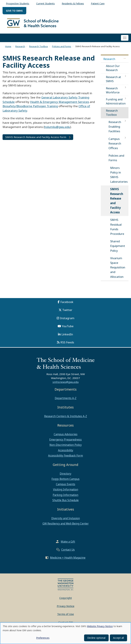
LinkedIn (67, 336)
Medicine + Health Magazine (68, 560)
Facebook (67, 304)
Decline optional (96, 638)
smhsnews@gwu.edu (66, 384)
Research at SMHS (113, 81)
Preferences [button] (43, 638)
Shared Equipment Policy (118, 248)
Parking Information (65, 497)
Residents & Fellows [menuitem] (73, 3)
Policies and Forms (62, 48)
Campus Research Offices (115, 145)
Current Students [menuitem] (45, 3)
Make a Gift (68, 544)
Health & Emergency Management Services (60, 104)
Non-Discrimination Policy (66, 447)
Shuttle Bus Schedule (65, 502)
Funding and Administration (116, 103)
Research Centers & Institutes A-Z (66, 418)
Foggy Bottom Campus (65, 481)
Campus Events (66, 486)
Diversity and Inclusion (66, 520)
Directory (65, 475)
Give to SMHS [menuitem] (14, 11)
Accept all (118, 638)
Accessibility (66, 452)
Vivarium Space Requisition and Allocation (118, 269)
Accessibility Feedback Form (65, 457)
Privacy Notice (66, 608)
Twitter (67, 312)
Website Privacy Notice (100, 626)
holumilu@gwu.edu (57, 129)
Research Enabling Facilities (115, 128)
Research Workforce (113, 92)
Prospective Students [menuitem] (18, 3)
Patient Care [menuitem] (98, 3)
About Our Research (113, 70)
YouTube (68, 328)
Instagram (67, 320)
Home (8, 48)
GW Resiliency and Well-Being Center (66, 525)
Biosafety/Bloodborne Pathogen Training (30, 108)
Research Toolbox (39, 48)
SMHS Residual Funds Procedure (117, 229)
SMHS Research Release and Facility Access (117, 203)
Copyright (66, 600)
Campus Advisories (66, 436)
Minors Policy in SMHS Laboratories (119, 177)
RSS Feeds (67, 344)
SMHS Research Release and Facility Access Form (36, 139)
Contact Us (68, 552)
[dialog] (65, 633)
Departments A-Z (66, 400)
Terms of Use (65, 616)
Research (20, 48)
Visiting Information (66, 491)
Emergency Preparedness (65, 442)
